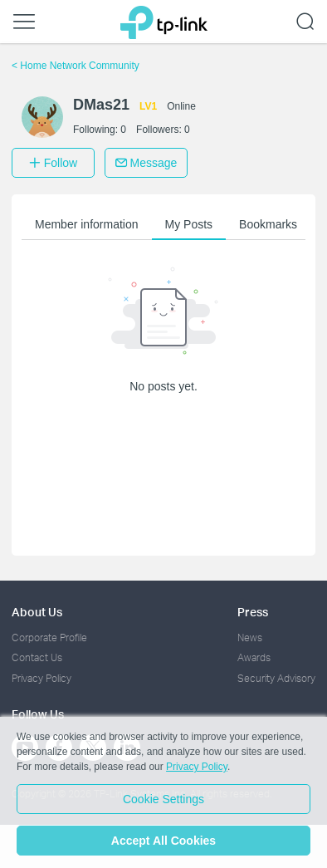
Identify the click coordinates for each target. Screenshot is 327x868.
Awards (254, 657)
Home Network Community (76, 66)
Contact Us (37, 657)
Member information (87, 224)
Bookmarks (268, 224)
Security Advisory (276, 678)
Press (253, 612)
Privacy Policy (41, 678)
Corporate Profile (49, 638)
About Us (37, 612)
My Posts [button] (189, 224)
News (250, 638)
